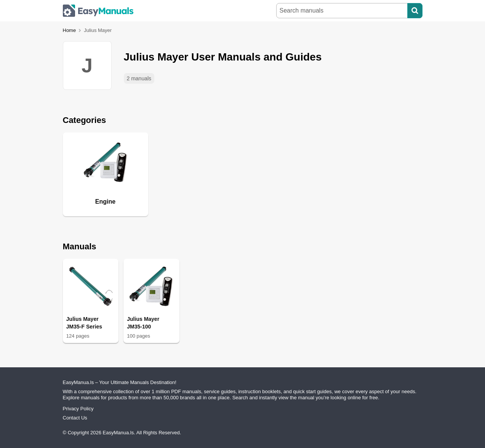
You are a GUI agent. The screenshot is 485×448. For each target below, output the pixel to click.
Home (70, 30)
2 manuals (139, 78)
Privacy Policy (78, 409)
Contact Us (75, 418)
